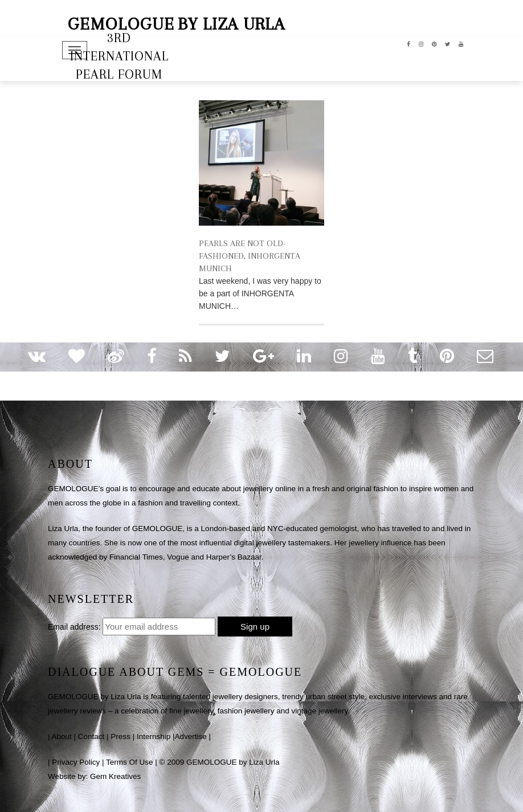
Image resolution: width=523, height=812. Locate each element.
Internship (154, 736)
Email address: (74, 627)
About (62, 736)
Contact (91, 736)
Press (120, 736)
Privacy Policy (76, 762)
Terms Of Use (130, 762)
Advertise (190, 736)
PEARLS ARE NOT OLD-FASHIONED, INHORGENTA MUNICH (250, 256)
